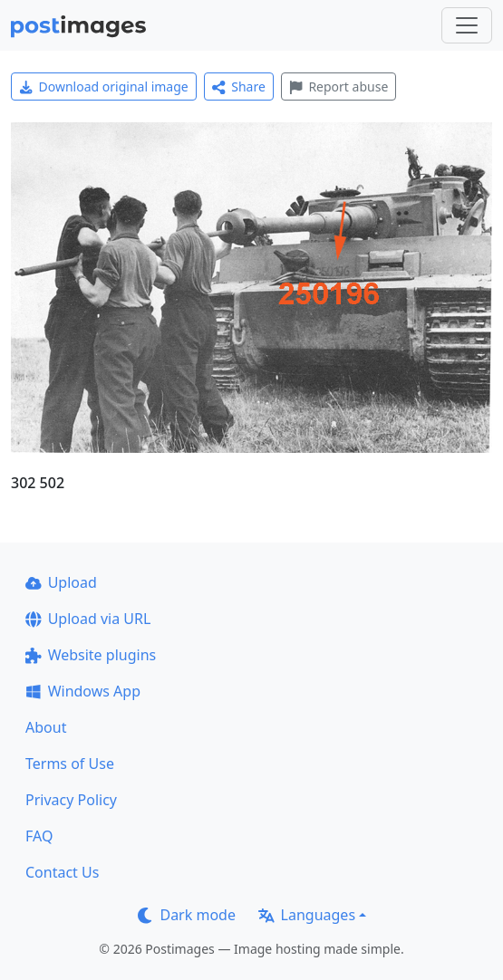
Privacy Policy (71, 800)
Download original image (104, 86)
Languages (307, 915)
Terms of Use (70, 764)
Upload (61, 582)
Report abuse (339, 86)
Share (239, 86)
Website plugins (91, 655)
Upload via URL (88, 619)
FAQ (39, 836)
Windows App (83, 691)
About (46, 727)
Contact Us (62, 872)
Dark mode (187, 915)
